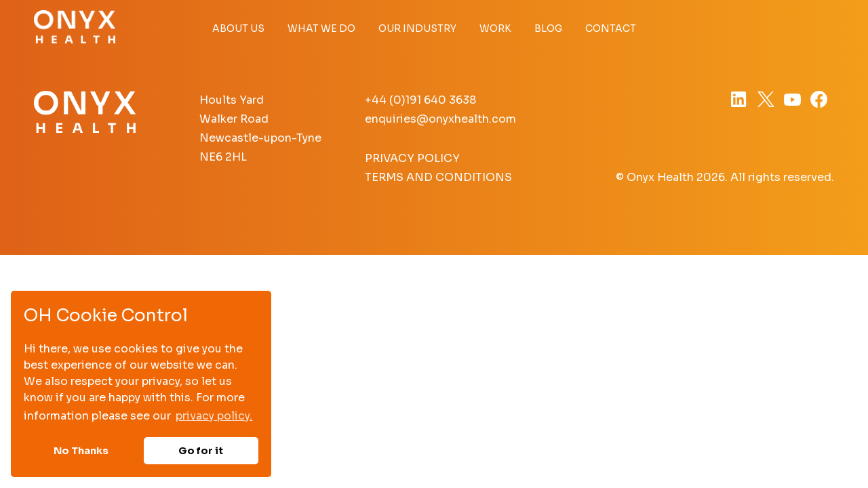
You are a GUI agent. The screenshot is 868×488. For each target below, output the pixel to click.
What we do (321, 28)
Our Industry (417, 28)
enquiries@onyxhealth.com (440, 119)
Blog (548, 28)
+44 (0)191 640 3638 (420, 100)
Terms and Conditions (438, 177)
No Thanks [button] (81, 451)
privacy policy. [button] (214, 416)
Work (495, 28)
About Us (238, 28)
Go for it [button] (201, 451)
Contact (611, 28)
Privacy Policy (412, 158)
